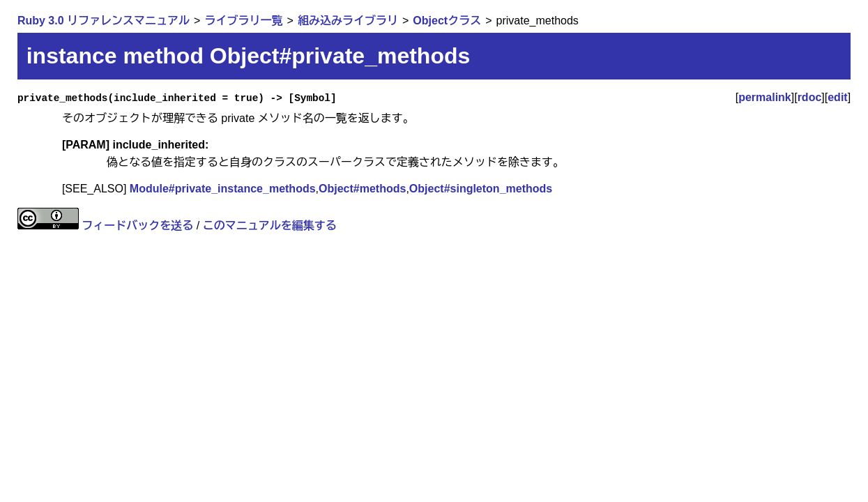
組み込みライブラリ (348, 21)
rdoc (810, 97)
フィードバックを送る (137, 226)
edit (837, 97)
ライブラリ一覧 (243, 21)
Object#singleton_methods (481, 189)
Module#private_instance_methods (223, 189)
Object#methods (362, 189)
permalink (765, 97)
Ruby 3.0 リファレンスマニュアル (104, 21)
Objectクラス (447, 21)
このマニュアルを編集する (270, 226)
